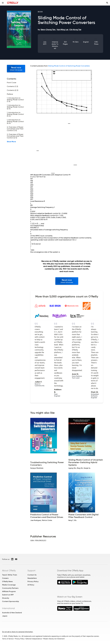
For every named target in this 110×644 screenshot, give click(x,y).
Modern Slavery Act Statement (54, 639)
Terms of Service (8, 639)
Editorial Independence (34, 639)
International (8, 608)
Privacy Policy (33, 581)
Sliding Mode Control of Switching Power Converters (69, 66)
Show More (11, 142)
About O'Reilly (9, 571)
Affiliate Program (9, 591)
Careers (5, 578)
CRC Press (96, 43)
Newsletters (32, 578)
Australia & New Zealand (12, 613)
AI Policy (31, 585)
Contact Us (32, 575)
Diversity (6, 598)
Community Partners (10, 588)
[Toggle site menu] (3, 3)
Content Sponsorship (11, 601)
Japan (5, 616)
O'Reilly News (7, 581)
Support (31, 571)
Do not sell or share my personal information (17, 632)
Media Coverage (9, 585)
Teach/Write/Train (10, 575)
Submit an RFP (8, 595)
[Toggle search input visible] (107, 3)
